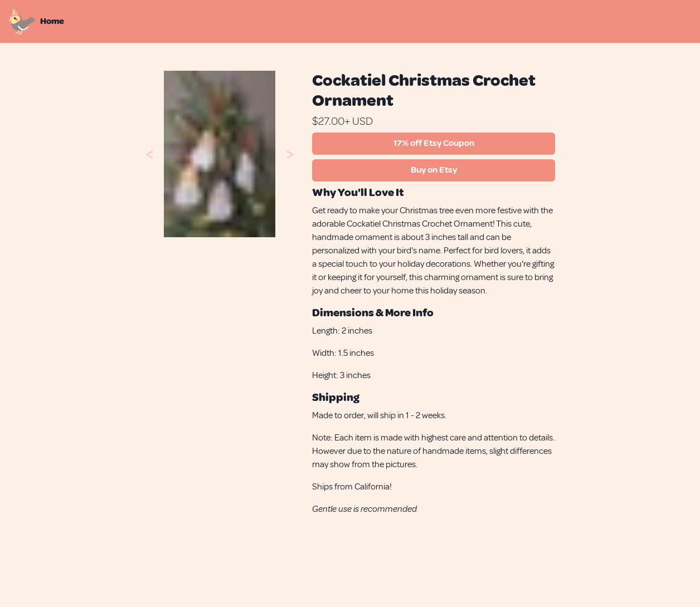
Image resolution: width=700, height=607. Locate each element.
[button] (149, 154)
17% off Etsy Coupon (434, 143)
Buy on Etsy (434, 170)
